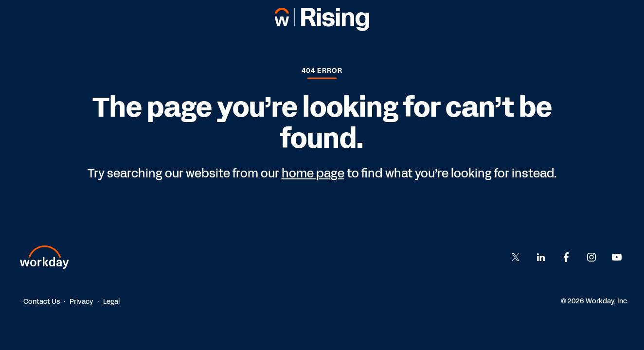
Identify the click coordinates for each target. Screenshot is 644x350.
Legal (111, 302)
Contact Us (42, 302)
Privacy (81, 302)
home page (313, 174)
